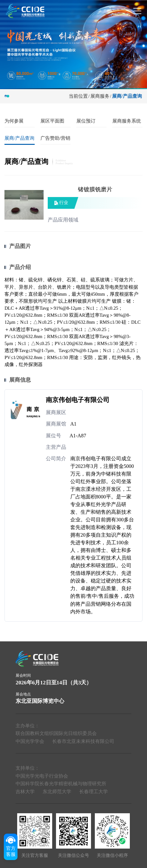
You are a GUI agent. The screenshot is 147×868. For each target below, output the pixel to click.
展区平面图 (52, 121)
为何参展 (14, 121)
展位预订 (86, 121)
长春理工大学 (94, 792)
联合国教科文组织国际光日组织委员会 (56, 733)
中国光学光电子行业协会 (42, 776)
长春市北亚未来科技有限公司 (83, 741)
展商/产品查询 (127, 96)
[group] (73, 44)
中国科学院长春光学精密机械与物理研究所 (61, 784)
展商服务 (100, 96)
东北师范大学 (57, 792)
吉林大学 (25, 792)
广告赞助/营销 (55, 138)
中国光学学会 (30, 741)
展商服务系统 (127, 121)
